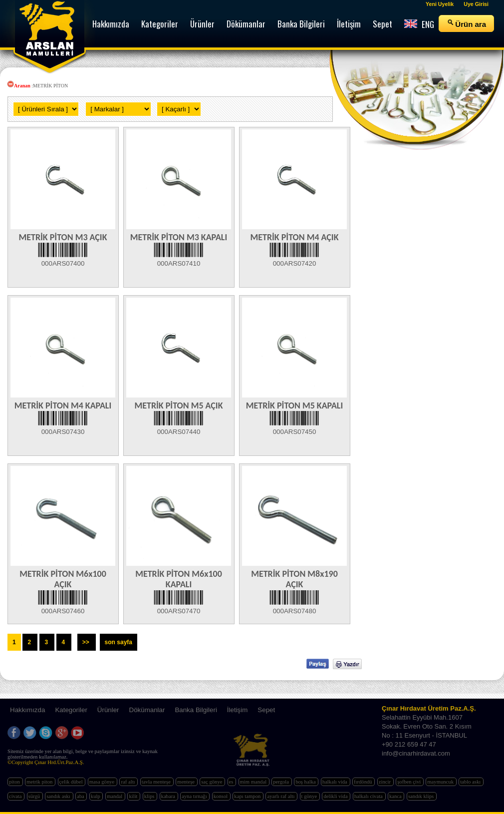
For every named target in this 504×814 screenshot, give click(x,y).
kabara (169, 796)
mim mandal (254, 782)
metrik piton (40, 782)
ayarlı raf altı (281, 796)
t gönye (310, 796)
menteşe (187, 782)
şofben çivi (410, 782)
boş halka (306, 782)
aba (81, 796)
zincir (385, 782)
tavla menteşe (157, 782)
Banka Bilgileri (196, 710)
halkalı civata (369, 796)
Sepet (266, 710)
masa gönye (103, 782)
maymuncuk (441, 782)
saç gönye (212, 782)
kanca (396, 796)
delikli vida (336, 796)
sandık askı (59, 796)
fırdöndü (364, 782)
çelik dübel (72, 782)
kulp (96, 796)
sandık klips (422, 796)
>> (87, 642)
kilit (134, 796)
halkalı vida (336, 782)
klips (150, 796)
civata (16, 796)
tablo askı (471, 782)
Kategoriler (71, 710)
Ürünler (108, 710)
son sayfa (119, 642)
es (232, 782)
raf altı (128, 782)
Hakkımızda (27, 710)
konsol (221, 796)
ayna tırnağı (195, 796)
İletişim (237, 710)
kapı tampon (248, 796)
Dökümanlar (147, 710)
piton (15, 782)
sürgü (35, 796)
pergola (281, 782)
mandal (115, 796)
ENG (419, 24)
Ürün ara (466, 23)
